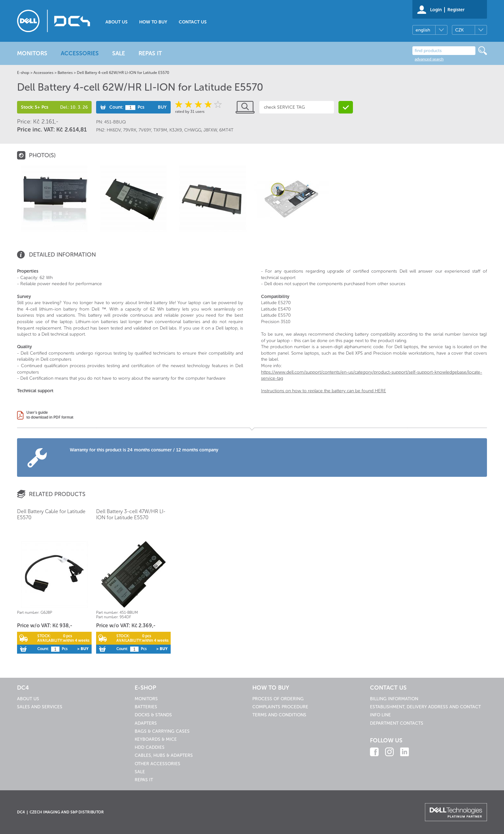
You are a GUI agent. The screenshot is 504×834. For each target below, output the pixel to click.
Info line (380, 715)
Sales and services (40, 707)
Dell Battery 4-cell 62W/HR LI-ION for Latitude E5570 (123, 73)
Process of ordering (278, 699)
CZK (459, 30)
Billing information (394, 699)
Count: (116, 107)
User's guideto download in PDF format (50, 415)
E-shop (23, 73)
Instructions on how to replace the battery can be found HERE (324, 391)
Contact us (193, 22)
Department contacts (397, 723)
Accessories (43, 73)
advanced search (429, 59)
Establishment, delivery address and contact (425, 707)
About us (117, 22)
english (423, 30)
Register (456, 10)
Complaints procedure (280, 707)
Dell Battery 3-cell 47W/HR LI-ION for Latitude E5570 (131, 514)
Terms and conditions (279, 715)
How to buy (153, 22)
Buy (162, 107)
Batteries (65, 73)
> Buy (83, 649)
